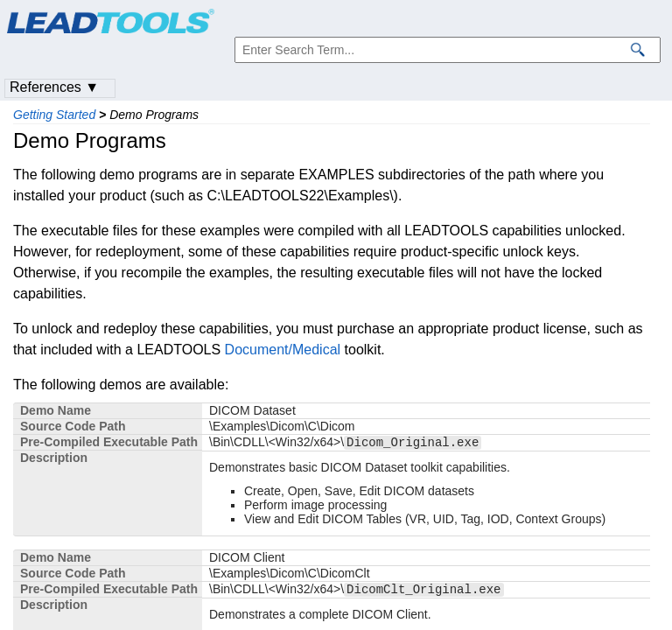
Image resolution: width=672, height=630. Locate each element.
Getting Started (54, 115)
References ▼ (54, 87)
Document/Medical (283, 350)
